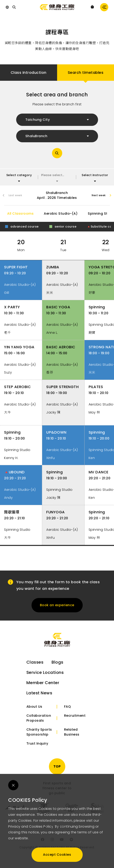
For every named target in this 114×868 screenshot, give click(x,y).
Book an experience (57, 609)
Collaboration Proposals (39, 722)
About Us (34, 710)
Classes (35, 666)
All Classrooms (20, 215)
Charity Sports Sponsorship (39, 736)
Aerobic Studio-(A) (61, 215)
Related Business (72, 736)
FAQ (68, 710)
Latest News (39, 697)
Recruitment (75, 719)
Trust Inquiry (37, 747)
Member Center (43, 687)
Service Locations (45, 676)
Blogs (58, 666)
